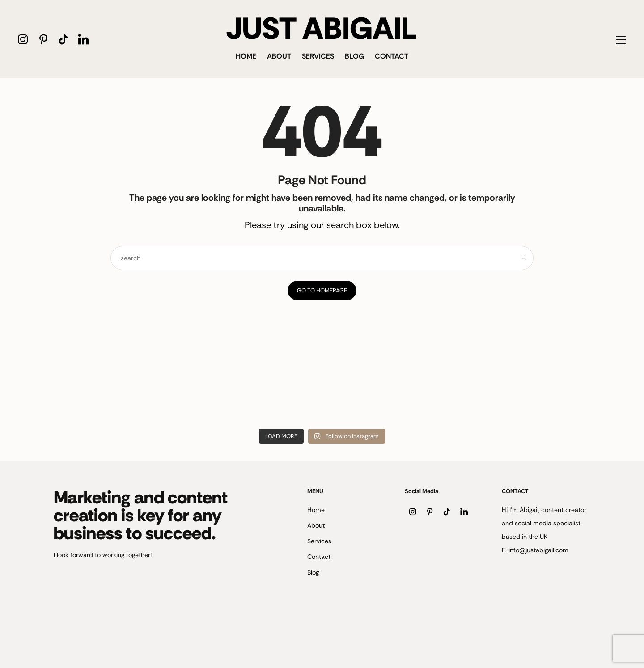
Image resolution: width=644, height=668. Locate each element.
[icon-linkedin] (83, 39)
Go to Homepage (322, 290)
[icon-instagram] (23, 39)
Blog (354, 56)
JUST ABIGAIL (322, 29)
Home (246, 56)
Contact (392, 56)
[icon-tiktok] (63, 39)
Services (318, 56)
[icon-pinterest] (43, 39)
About (279, 56)
